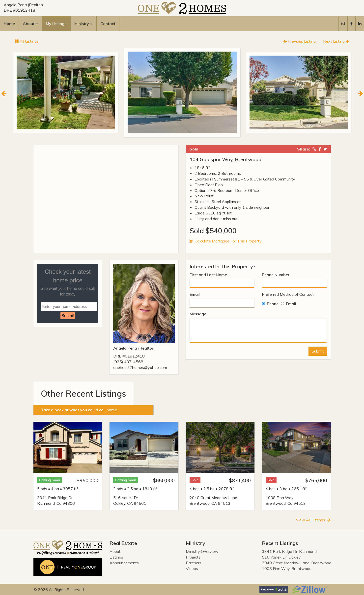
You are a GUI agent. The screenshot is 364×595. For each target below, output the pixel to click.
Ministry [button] (83, 24)
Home (9, 24)
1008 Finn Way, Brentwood (287, 568)
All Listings (27, 41)
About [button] (30, 24)
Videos (192, 568)
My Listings (56, 24)
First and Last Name (208, 275)
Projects (193, 557)
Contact (108, 24)
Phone (270, 304)
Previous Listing (299, 41)
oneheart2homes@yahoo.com (140, 367)
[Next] (360, 93)
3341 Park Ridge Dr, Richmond (289, 551)
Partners (194, 563)
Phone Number (276, 275)
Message (198, 314)
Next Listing (336, 41)
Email (195, 294)
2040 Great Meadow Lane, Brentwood (297, 563)
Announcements (124, 563)
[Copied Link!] (314, 149)
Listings (116, 557)
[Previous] (4, 93)
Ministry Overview (202, 551)
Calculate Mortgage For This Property (226, 241)
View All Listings (313, 520)
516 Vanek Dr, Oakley (281, 557)
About (115, 551)
